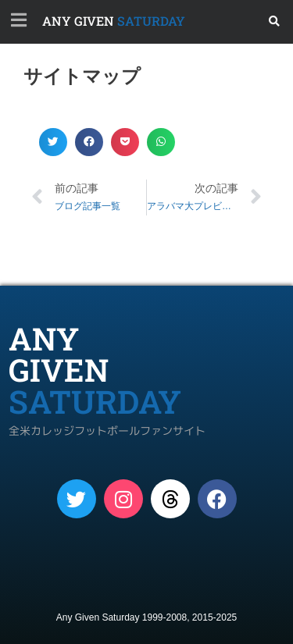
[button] (275, 21)
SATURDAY (114, 21)
